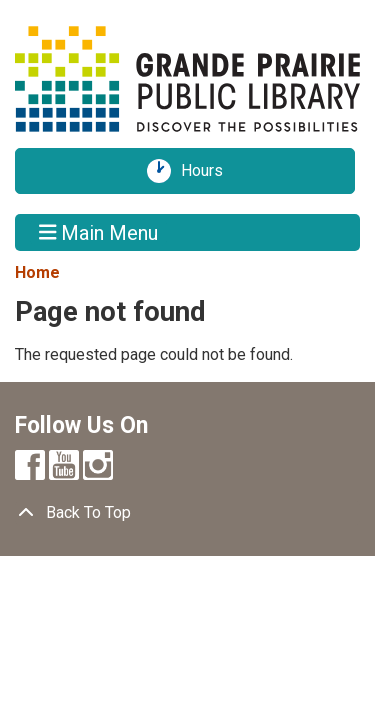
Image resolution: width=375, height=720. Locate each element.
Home (37, 272)
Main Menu (99, 232)
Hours (209, 171)
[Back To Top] (187, 513)
